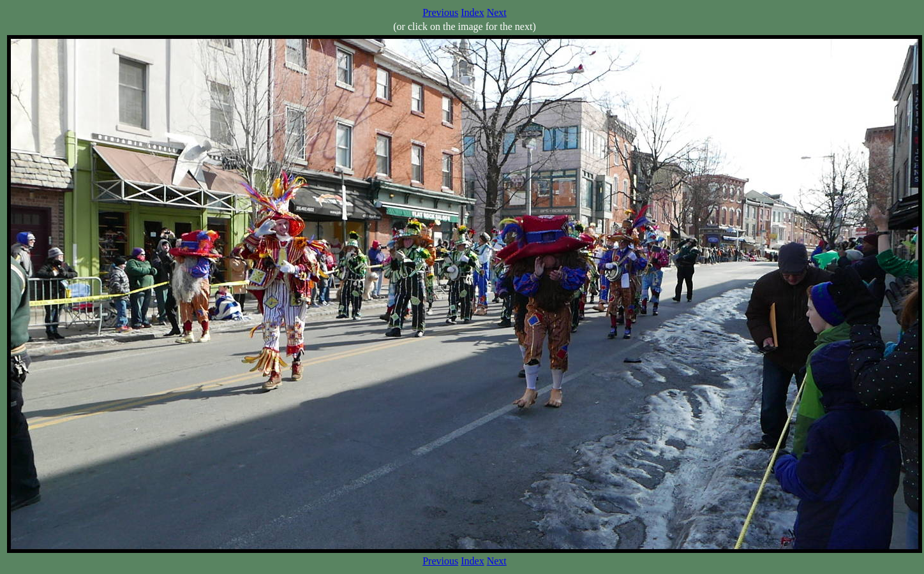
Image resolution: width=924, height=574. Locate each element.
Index (472, 12)
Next (497, 12)
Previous (440, 12)
